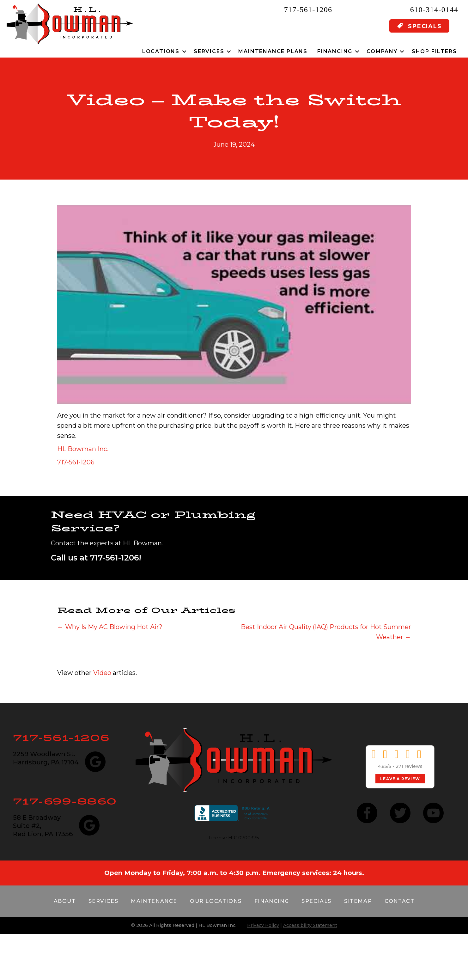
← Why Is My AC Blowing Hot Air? (110, 627)
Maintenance (154, 901)
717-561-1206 (308, 9)
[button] (184, 51)
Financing (272, 901)
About (65, 901)
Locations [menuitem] (161, 51)
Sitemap (358, 901)
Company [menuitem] (382, 51)
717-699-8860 (65, 801)
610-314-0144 (434, 9)
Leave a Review (400, 779)
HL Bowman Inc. (83, 449)
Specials (316, 901)
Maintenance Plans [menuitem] (273, 51)
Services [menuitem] (209, 51)
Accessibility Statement (310, 925)
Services (103, 901)
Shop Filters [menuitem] (434, 51)
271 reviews (409, 766)
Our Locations (216, 901)
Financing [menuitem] (335, 51)
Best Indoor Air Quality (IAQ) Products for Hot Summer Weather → (326, 632)
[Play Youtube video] (234, 304)
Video (102, 673)
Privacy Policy (263, 925)
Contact (399, 901)
